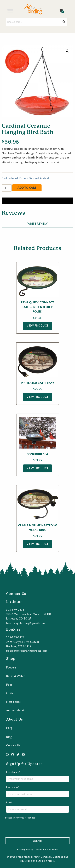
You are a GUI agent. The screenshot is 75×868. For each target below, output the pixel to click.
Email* (37, 807)
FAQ (9, 728)
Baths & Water (16, 676)
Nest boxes (13, 702)
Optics (10, 693)
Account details (16, 711)
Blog (9, 737)
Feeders (11, 668)
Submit (38, 841)
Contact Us (13, 745)
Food (9, 685)
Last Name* (37, 792)
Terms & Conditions (47, 850)
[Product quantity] (7, 188)
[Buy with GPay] (37, 201)
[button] (67, 51)
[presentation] (31, 826)
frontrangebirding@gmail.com (25, 623)
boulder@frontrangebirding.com (27, 651)
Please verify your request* (31, 825)
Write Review (37, 224)
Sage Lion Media (45, 861)
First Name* (37, 776)
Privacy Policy (25, 850)
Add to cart (27, 188)
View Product (38, 326)
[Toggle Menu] (10, 11)
